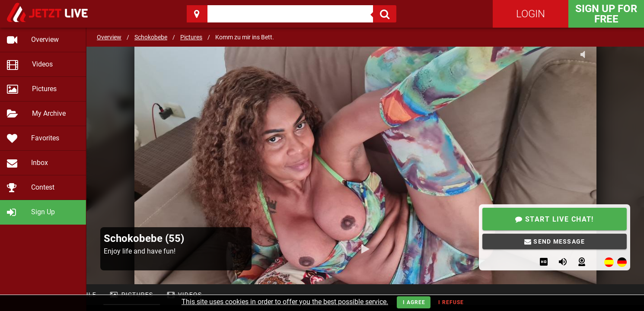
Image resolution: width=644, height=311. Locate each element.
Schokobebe (151, 37)
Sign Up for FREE (606, 14)
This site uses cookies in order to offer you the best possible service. (285, 302)
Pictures (191, 37)
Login (531, 14)
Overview (109, 37)
